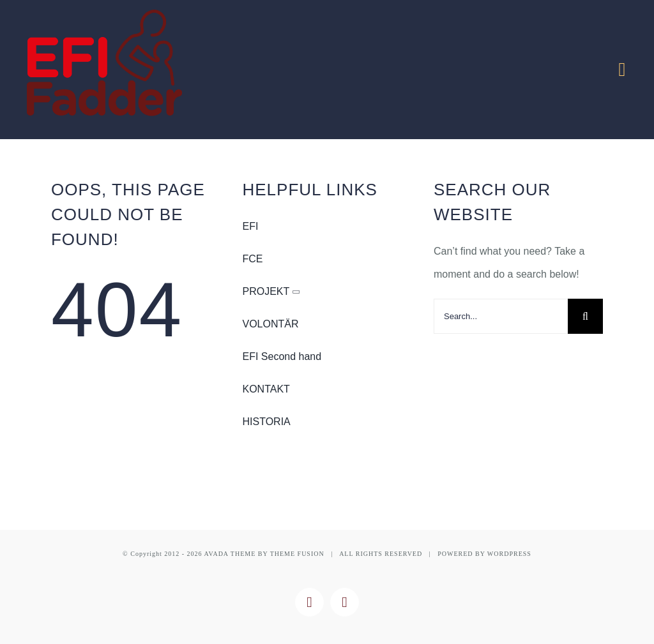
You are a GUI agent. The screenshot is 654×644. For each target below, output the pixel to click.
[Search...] (501, 316)
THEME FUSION (297, 554)
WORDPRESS (509, 554)
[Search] (585, 316)
